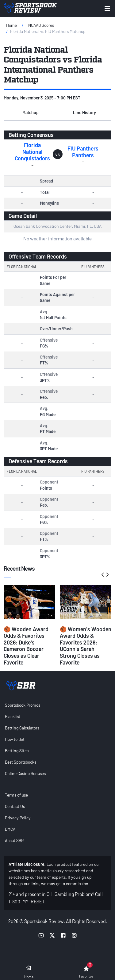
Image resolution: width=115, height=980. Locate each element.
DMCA (10, 829)
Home (11, 25)
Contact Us (15, 806)
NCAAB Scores (41, 25)
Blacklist (13, 716)
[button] (31, 113)
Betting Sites (17, 751)
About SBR (14, 840)
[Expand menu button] (107, 8)
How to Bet (15, 739)
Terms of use (16, 795)
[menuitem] (57, 705)
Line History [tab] (84, 112)
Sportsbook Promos (23, 705)
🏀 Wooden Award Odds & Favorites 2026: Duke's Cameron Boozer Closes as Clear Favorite (26, 646)
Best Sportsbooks (21, 762)
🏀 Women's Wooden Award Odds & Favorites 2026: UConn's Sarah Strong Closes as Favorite (86, 646)
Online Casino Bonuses (25, 773)
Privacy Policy (18, 818)
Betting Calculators (22, 728)
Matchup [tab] (31, 112)
